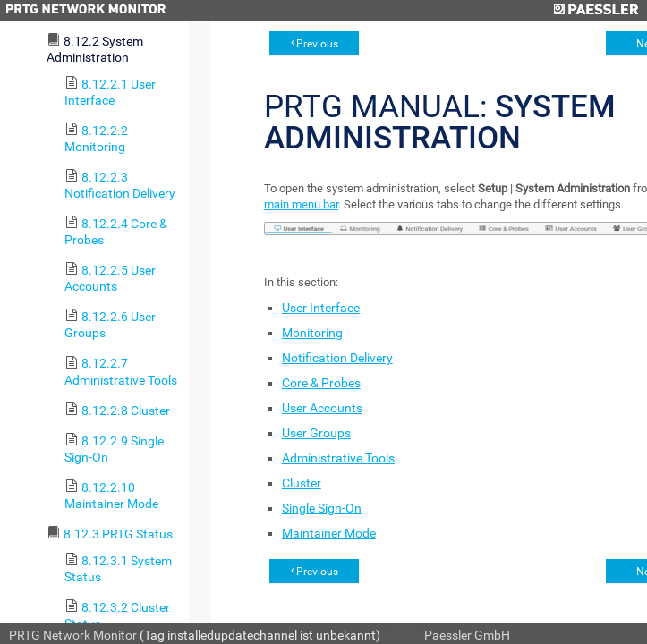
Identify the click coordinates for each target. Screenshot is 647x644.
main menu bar (301, 204)
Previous (317, 44)
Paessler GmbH (467, 635)
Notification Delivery (337, 358)
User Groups (316, 433)
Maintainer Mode (329, 533)
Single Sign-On (322, 508)
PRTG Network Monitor (73, 635)
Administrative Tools (338, 458)
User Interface (321, 308)
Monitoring (312, 333)
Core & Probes (321, 383)
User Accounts (322, 408)
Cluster (302, 483)
